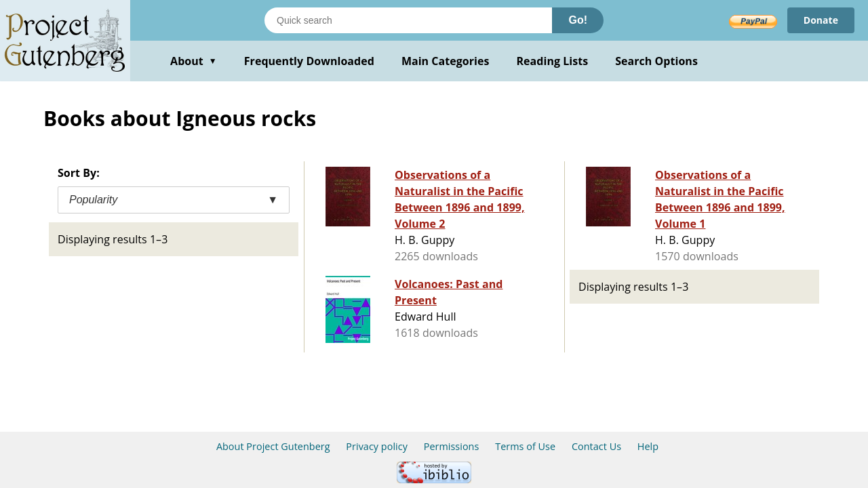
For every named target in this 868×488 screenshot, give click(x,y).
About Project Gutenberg (273, 446)
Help (648, 446)
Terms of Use (525, 446)
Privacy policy (377, 446)
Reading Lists (553, 61)
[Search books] (408, 20)
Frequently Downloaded (309, 61)
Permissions (452, 446)
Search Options (656, 61)
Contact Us (596, 446)
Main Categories (446, 61)
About (194, 61)
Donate (821, 20)
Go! (578, 20)
